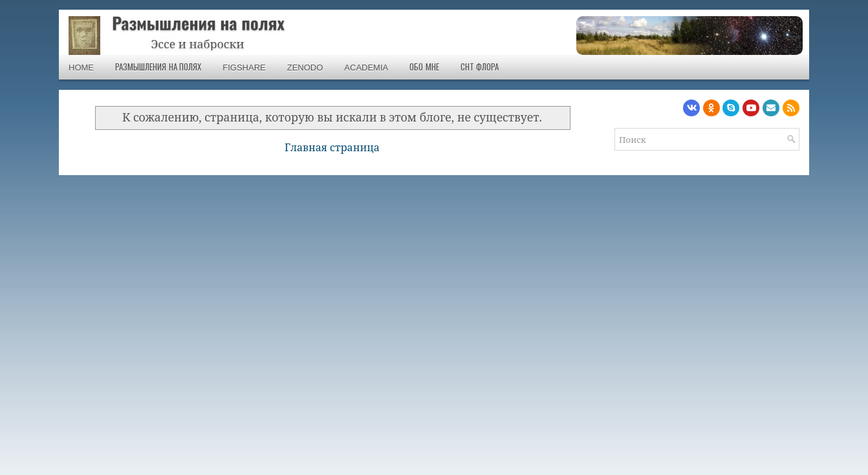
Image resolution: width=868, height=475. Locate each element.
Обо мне (424, 68)
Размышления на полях (158, 68)
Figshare (244, 68)
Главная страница (332, 147)
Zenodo (305, 68)
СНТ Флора (480, 68)
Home (81, 68)
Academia (366, 68)
